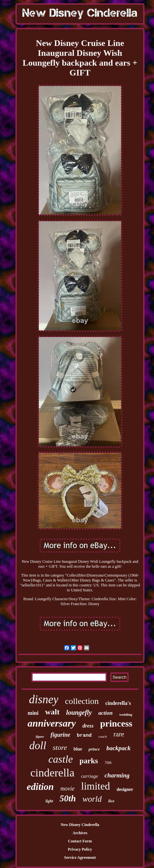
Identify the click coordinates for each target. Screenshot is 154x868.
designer (125, 789)
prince (94, 749)
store (60, 747)
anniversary (52, 723)
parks (89, 761)
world (92, 799)
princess (116, 723)
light (49, 801)
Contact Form (80, 841)
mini (33, 713)
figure (40, 737)
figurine (61, 735)
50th (68, 798)
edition (40, 787)
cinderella (52, 773)
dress (88, 726)
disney (44, 699)
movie (67, 789)
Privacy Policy (80, 849)
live (111, 801)
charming (117, 775)
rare (119, 734)
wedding (126, 714)
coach (103, 736)
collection (82, 701)
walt (52, 712)
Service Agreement (80, 857)
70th (108, 763)
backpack (118, 748)
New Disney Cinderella (80, 825)
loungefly (79, 712)
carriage (90, 776)
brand (84, 736)
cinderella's (118, 703)
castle (61, 759)
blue (78, 749)
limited (95, 786)
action (105, 713)
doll (38, 746)
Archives (80, 833)
